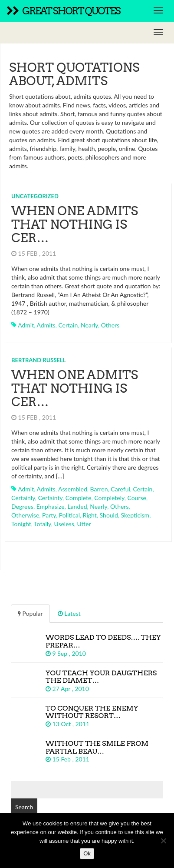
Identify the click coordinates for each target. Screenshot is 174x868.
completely (109, 498)
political (69, 515)
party (49, 515)
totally (43, 524)
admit (26, 325)
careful (120, 489)
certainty (50, 498)
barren (99, 489)
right (90, 515)
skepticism (135, 515)
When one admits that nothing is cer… (75, 224)
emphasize (51, 506)
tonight (21, 524)
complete (79, 498)
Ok (87, 853)
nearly (89, 325)
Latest (69, 613)
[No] (163, 841)
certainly (23, 498)
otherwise (25, 515)
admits (46, 325)
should (109, 515)
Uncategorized (35, 196)
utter (84, 524)
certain (68, 325)
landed (77, 506)
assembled (73, 489)
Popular (30, 613)
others (110, 325)
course (136, 498)
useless (64, 524)
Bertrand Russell (39, 360)
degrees (22, 506)
